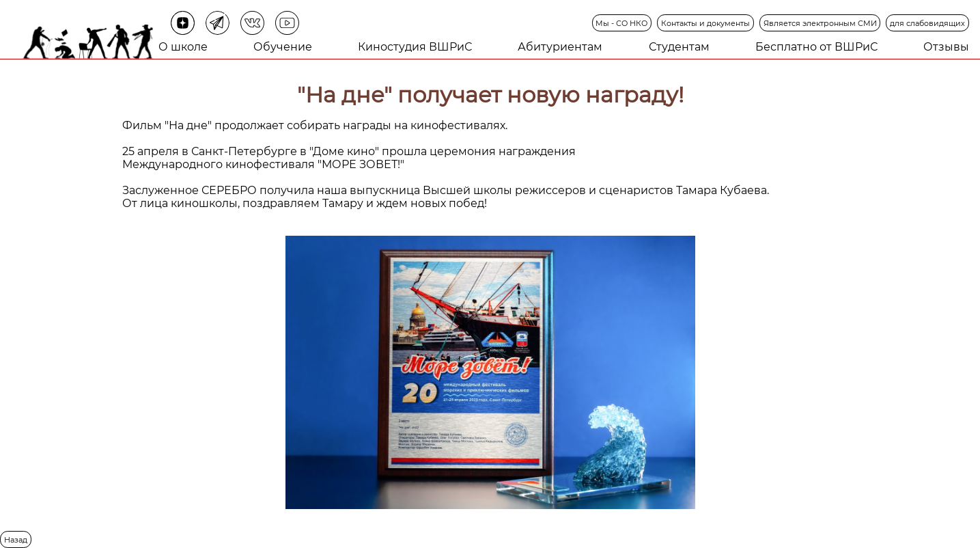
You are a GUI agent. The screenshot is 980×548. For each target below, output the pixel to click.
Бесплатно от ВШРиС (816, 47)
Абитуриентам (560, 47)
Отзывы (946, 47)
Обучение (283, 47)
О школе (183, 47)
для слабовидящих (927, 23)
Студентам (679, 47)
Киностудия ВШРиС (415, 47)
